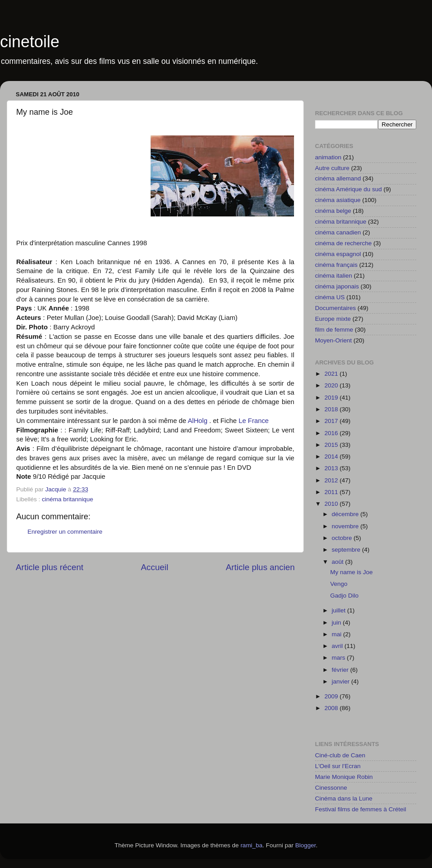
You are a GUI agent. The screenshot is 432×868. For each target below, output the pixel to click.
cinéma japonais (337, 286)
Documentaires (335, 308)
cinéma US (330, 297)
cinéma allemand (338, 178)
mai (337, 634)
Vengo (339, 584)
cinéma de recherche (343, 243)
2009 (332, 696)
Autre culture (332, 168)
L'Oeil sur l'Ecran (338, 766)
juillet (340, 610)
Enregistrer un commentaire (65, 532)
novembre (346, 526)
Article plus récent (49, 567)
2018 (332, 409)
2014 (332, 456)
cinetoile (30, 42)
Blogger (306, 845)
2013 (332, 468)
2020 (332, 385)
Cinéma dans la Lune (344, 798)
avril (338, 646)
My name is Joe (352, 572)
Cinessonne (331, 788)
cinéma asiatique (338, 200)
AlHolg (198, 421)
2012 (332, 480)
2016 (332, 433)
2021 (332, 374)
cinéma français (336, 265)
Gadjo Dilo (344, 596)
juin (337, 623)
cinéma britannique (67, 499)
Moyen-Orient (333, 340)
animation (328, 157)
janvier (342, 681)
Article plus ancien (260, 567)
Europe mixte (333, 319)
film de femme (334, 330)
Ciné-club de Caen (340, 755)
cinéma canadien (338, 232)
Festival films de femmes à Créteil (361, 809)
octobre (343, 538)
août (338, 562)
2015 (332, 445)
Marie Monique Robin (344, 777)
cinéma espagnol (338, 254)
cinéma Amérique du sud (349, 189)
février (341, 670)
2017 (332, 421)
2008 (332, 708)
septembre (347, 550)
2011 (332, 492)
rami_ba (251, 845)
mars (339, 658)
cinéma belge (333, 211)
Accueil (155, 567)
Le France (254, 421)
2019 (332, 398)
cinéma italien (334, 276)
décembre (346, 514)
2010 (332, 504)
